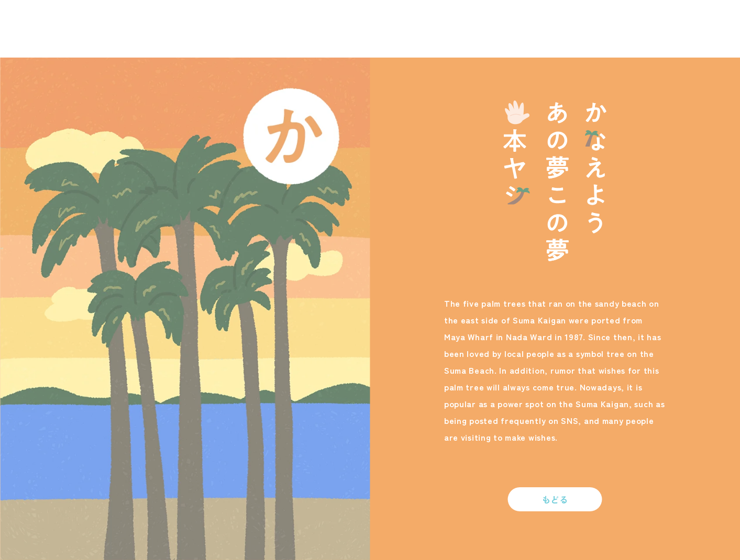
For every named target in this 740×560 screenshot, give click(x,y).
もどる (555, 499)
